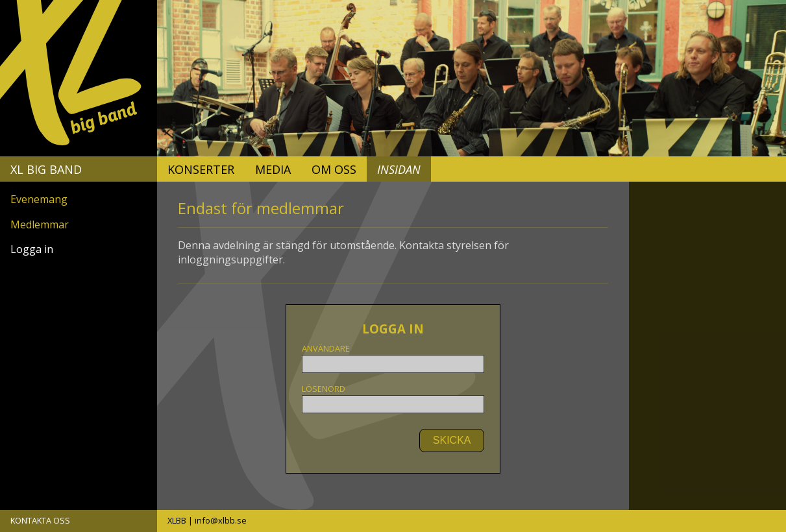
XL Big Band (46, 169)
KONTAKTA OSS (40, 520)
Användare (393, 358)
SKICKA (452, 440)
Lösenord (393, 398)
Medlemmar (40, 224)
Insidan (399, 169)
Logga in (32, 249)
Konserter (201, 169)
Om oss (334, 169)
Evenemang (39, 199)
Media (273, 169)
